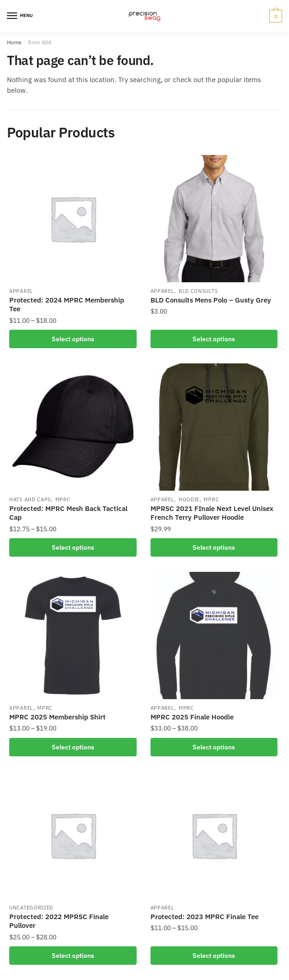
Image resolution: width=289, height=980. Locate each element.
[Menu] (21, 16)
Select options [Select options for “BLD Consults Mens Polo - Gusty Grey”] (214, 339)
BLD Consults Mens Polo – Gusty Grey (211, 300)
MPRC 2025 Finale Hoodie (192, 717)
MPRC (63, 499)
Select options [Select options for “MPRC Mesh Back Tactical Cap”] (73, 547)
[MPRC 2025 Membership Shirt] (73, 636)
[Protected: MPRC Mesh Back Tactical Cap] (73, 427)
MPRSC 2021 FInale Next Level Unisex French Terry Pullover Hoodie (212, 513)
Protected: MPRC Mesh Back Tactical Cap (68, 513)
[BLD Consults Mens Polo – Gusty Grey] (214, 219)
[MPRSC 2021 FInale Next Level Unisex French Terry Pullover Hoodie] (214, 427)
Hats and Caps (30, 499)
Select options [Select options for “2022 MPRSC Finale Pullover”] (73, 956)
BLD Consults (198, 291)
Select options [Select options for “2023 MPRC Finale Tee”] (214, 956)
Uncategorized (31, 908)
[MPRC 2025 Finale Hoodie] (214, 636)
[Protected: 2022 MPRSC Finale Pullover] (73, 835)
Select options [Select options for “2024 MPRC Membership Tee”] (73, 339)
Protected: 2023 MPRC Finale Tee (205, 917)
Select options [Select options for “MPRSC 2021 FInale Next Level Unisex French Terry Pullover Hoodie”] (214, 547)
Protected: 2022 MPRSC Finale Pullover (59, 921)
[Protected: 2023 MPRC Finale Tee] (214, 835)
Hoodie (189, 499)
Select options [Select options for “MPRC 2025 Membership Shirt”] (73, 747)
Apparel (21, 291)
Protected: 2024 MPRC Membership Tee (67, 305)
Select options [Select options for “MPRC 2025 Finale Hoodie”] (214, 747)
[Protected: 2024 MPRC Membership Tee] (73, 219)
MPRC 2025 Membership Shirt (57, 717)
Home (14, 42)
